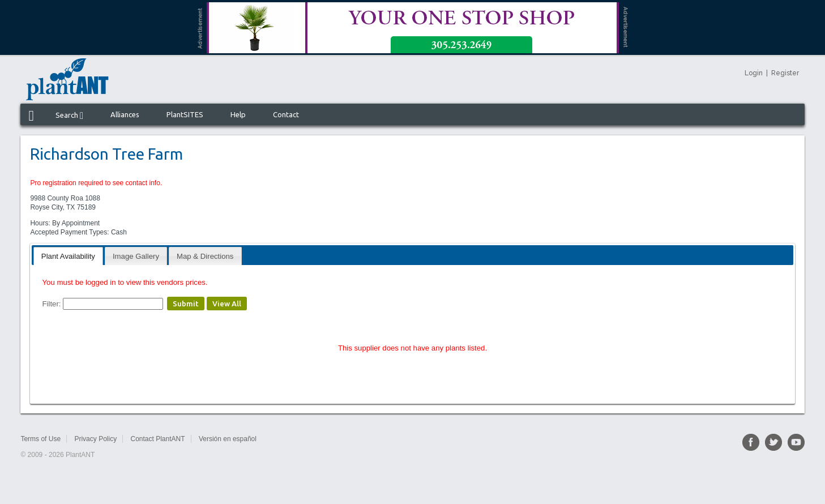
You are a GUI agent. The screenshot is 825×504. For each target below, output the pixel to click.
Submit (186, 304)
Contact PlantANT (157, 439)
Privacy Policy (95, 439)
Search (69, 115)
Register (785, 73)
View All (227, 304)
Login (754, 73)
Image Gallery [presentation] (136, 256)
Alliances (125, 114)
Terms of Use (40, 439)
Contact (286, 114)
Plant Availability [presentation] (68, 256)
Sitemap (282, 439)
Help (238, 114)
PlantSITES (185, 114)
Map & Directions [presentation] (205, 256)
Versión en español (228, 439)
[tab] (68, 256)
